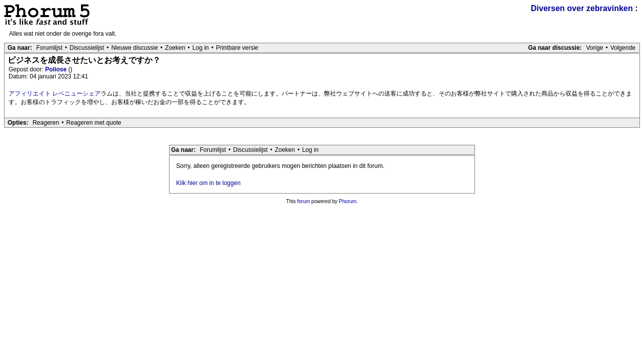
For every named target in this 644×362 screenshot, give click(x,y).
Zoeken (175, 48)
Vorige (595, 48)
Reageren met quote (94, 123)
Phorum (347, 201)
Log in (200, 48)
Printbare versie (237, 48)
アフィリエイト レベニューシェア (55, 94)
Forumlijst (49, 48)
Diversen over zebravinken (582, 8)
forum (304, 201)
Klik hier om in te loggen (208, 183)
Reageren (46, 123)
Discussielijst (87, 48)
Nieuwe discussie (135, 48)
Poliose (57, 69)
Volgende (623, 48)
